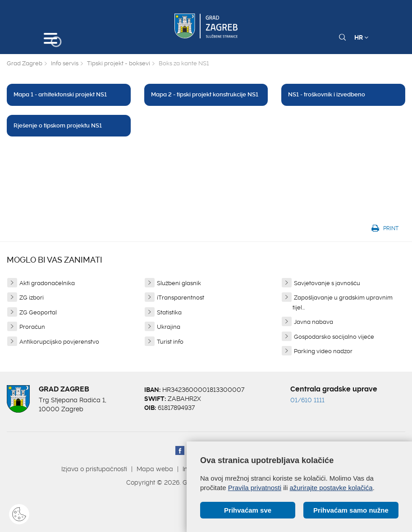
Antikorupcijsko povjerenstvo (59, 342)
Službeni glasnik (179, 283)
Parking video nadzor (323, 351)
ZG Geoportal (38, 312)
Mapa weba (155, 469)
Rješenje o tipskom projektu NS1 (58, 125)
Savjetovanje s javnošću (327, 283)
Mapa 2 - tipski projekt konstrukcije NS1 (205, 94)
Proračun (32, 327)
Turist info (170, 342)
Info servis (65, 63)
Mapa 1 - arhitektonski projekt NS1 (60, 94)
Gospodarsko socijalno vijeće (334, 337)
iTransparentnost (181, 298)
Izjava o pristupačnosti (94, 469)
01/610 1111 (307, 400)
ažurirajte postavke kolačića (331, 488)
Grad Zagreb (25, 63)
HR (361, 37)
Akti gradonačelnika (47, 283)
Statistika (169, 312)
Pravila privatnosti (255, 488)
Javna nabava (314, 322)
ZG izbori (32, 298)
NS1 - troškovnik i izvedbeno (327, 94)
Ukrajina (169, 327)
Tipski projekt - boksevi (119, 63)
